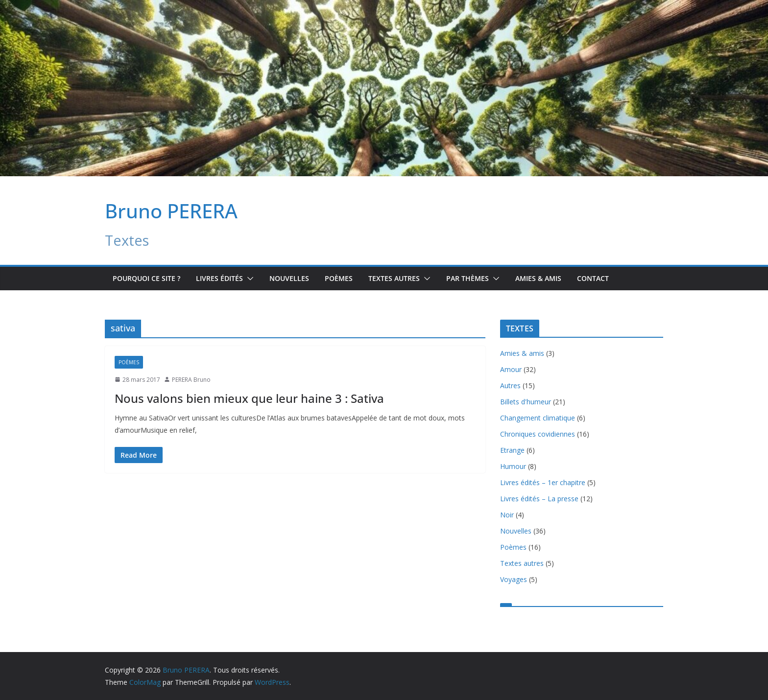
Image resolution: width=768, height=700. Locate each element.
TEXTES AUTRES (394, 278)
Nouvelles (289, 278)
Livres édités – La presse (539, 499)
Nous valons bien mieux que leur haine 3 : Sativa (249, 398)
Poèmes (339, 278)
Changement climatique (538, 418)
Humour (513, 466)
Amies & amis (538, 278)
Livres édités (219, 278)
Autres (510, 385)
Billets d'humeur (526, 402)
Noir (507, 515)
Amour (511, 369)
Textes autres (522, 563)
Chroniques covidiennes (538, 434)
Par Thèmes (468, 278)
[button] (248, 279)
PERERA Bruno (191, 380)
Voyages (514, 579)
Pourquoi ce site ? (146, 278)
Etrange (512, 450)
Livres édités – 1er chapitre (543, 482)
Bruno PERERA (171, 211)
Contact (593, 278)
